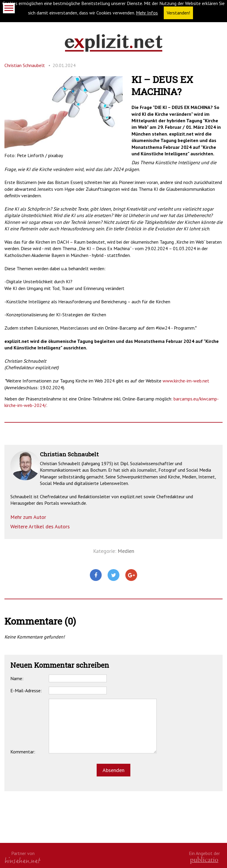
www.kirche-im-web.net (186, 381)
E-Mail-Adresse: (26, 691)
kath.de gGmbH (204, 860)
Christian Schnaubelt (25, 65)
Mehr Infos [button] (147, 13)
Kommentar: (23, 752)
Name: (17, 678)
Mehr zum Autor (28, 517)
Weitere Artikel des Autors (40, 526)
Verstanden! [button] (178, 13)
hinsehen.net (23, 860)
